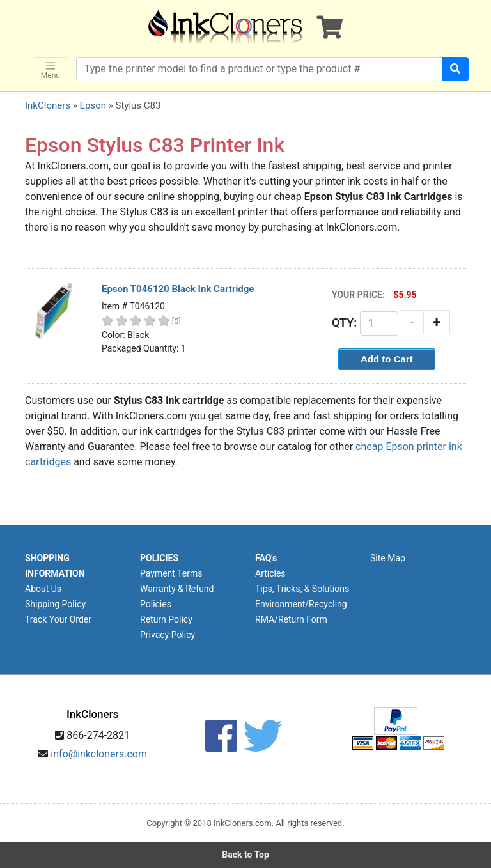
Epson (93, 105)
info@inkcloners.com (99, 754)
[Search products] (259, 69)
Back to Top (245, 855)
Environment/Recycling (301, 604)
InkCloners (48, 105)
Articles (270, 573)
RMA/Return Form (291, 619)
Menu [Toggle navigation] (51, 70)
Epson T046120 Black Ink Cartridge (178, 289)
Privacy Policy (168, 635)
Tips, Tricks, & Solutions (302, 589)
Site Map (388, 558)
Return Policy (166, 619)
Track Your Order (58, 619)
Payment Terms (171, 573)
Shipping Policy (55, 604)
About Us (43, 589)
